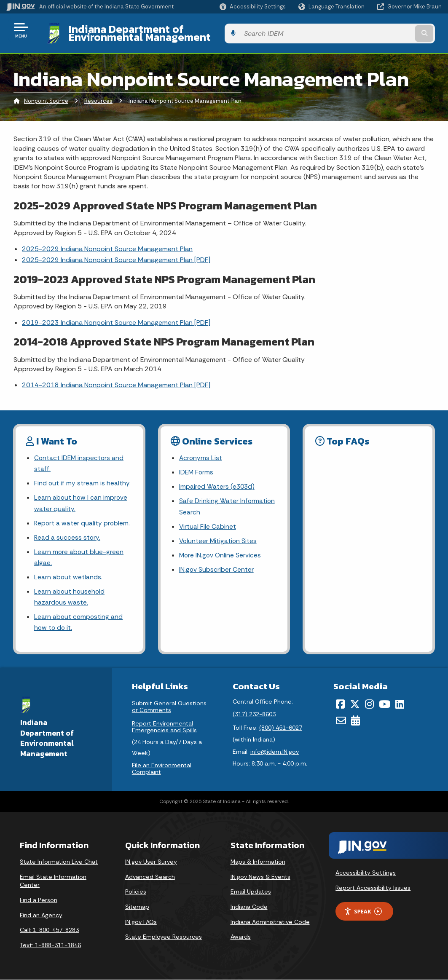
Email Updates (251, 892)
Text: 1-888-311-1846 (50, 945)
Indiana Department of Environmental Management (190, 30)
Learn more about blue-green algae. (79, 554)
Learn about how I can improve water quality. (81, 498)
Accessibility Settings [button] (366, 873)
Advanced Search (150, 877)
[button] (253, 7)
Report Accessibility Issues (373, 888)
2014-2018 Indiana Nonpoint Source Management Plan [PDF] (116, 379)
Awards (241, 937)
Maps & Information (258, 862)
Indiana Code (249, 907)
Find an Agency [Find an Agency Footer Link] (41, 915)
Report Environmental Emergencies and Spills (164, 727)
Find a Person (39, 900)
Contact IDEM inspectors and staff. (80, 458)
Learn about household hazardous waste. (70, 596)
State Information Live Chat (59, 862)
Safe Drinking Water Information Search (228, 502)
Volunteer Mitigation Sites (219, 537)
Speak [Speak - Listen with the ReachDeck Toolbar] (363, 912)
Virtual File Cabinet (208, 523)
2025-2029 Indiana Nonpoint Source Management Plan (107, 242)
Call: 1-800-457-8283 (49, 930)
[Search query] (393, 30)
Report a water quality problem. (83, 519)
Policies (136, 892)
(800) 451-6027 (281, 728)
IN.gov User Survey (151, 862)
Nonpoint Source (46, 95)
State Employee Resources (164, 937)
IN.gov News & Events (260, 877)
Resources (98, 95)
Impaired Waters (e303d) (217, 481)
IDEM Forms (197, 467)
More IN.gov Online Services (221, 552)
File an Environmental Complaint (162, 769)
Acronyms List (201, 452)
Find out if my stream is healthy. (83, 478)
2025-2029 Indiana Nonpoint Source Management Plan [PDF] (116, 253)
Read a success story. (68, 534)
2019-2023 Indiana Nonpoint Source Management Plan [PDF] (116, 316)
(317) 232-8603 (254, 714)
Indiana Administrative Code (270, 922)
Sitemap (137, 907)
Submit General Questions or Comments (169, 707)
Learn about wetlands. (68, 575)
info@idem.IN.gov (275, 752)
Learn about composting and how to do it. (79, 622)
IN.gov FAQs (141, 922)
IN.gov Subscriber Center (217, 567)
